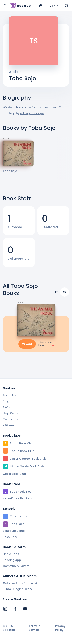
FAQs (6, 407)
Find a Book (11, 554)
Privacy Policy (60, 628)
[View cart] (41, 6)
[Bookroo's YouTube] (25, 609)
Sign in (54, 6)
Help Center (11, 413)
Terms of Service (35, 628)
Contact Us (11, 419)
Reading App (12, 560)
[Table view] (57, 292)
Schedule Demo (14, 531)
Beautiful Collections (17, 498)
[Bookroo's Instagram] (5, 609)
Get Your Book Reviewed (20, 583)
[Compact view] (65, 292)
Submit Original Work (18, 589)
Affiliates (9, 426)
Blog (6, 401)
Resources (10, 537)
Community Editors (16, 566)
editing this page (32, 113)
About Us (9, 395)
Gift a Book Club (14, 474)
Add (27, 344)
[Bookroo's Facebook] (15, 609)
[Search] (67, 6)
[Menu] (5, 6)
